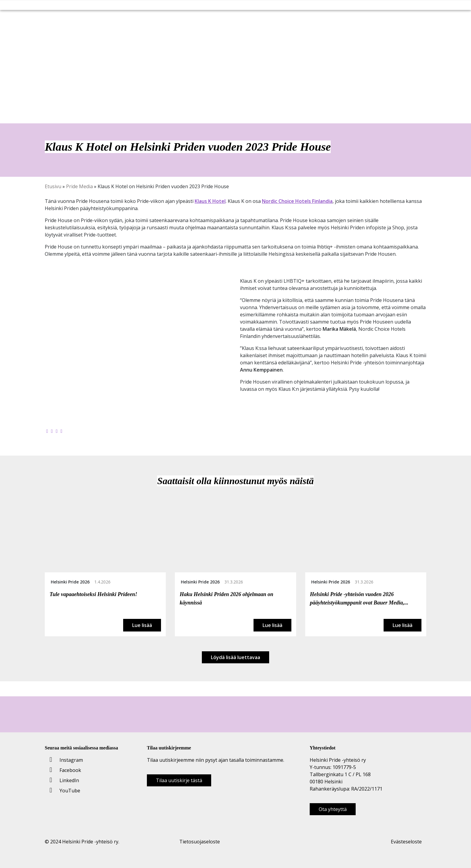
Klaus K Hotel (210, 201)
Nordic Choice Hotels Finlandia (297, 201)
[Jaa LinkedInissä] (57, 431)
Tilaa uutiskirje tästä (179, 780)
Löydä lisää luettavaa (235, 657)
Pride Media (79, 186)
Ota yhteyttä (333, 809)
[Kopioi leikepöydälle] (62, 431)
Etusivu (53, 186)
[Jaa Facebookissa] (47, 431)
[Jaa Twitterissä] (52, 431)
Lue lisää (142, 625)
